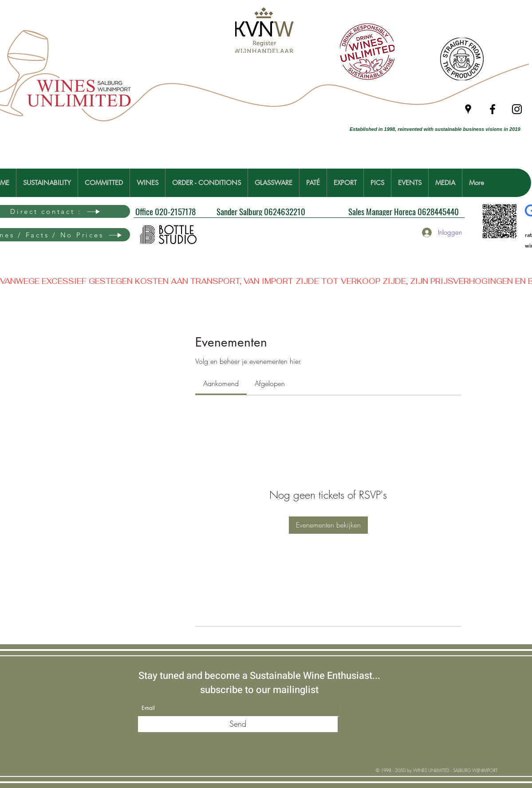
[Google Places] (468, 109)
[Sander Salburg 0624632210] (285, 211)
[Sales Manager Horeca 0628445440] (406, 211)
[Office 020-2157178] (193, 211)
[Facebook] (493, 109)
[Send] (238, 724)
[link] (221, 383)
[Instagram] (517, 109)
